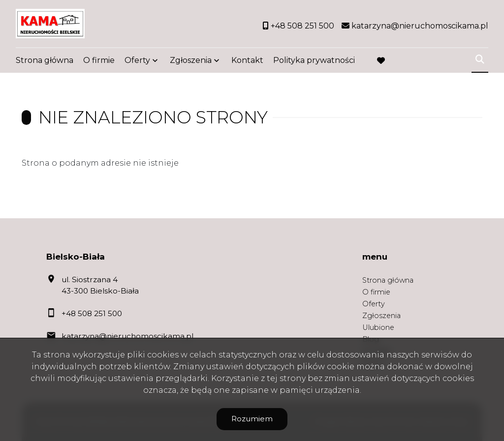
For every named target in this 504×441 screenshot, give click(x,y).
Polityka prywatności (314, 60)
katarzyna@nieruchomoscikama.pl (127, 336)
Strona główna (45, 60)
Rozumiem (252, 419)
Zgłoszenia (191, 60)
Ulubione (378, 327)
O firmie (99, 60)
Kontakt (247, 60)
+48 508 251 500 (92, 313)
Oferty (137, 60)
